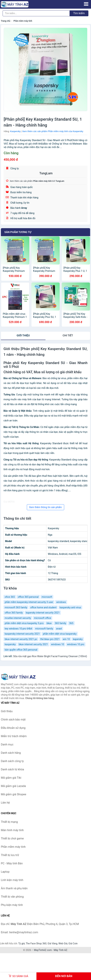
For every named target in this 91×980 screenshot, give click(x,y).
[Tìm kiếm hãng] (36, 13)
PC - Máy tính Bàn (12, 863)
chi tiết (68, 335)
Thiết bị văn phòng (12, 897)
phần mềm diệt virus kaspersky (60, 634)
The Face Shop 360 (36, 943)
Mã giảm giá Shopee (14, 794)
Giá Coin (73, 943)
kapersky (78, 639)
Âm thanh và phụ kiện (14, 888)
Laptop (5, 872)
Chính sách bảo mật (13, 720)
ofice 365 (10, 597)
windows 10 (58, 644)
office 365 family (14, 613)
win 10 (66, 639)
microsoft (47, 597)
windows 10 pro (76, 644)
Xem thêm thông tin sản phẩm (45, 507)
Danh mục (7, 744)
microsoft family (44, 629)
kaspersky (10, 644)
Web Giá (63, 943)
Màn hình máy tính (12, 830)
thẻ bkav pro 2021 (50, 639)
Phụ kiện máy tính (12, 905)
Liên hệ (5, 803)
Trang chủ (6, 21)
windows (61, 602)
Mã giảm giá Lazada (13, 786)
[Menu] (86, 4)
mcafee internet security (18, 618)
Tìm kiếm (79, 13)
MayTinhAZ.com (43, 950)
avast (59, 629)
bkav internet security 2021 (33, 644)
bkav (49, 623)
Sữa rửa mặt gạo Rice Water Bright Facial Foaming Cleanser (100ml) (50, 656)
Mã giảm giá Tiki (11, 778)
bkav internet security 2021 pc (21, 639)
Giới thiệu (23, 335)
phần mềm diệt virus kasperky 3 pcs (24, 623)
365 (71, 623)
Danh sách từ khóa (12, 769)
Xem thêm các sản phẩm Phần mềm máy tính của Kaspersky (53, 131)
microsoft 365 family (16, 607)
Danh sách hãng (11, 753)
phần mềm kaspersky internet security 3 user (29, 602)
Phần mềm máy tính (23, 21)
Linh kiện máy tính (12, 880)
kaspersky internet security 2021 (22, 634)
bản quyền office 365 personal (21, 650)
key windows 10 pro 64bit (18, 629)
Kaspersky (15, 131)
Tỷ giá (22, 943)
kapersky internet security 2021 (43, 613)
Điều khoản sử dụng (13, 728)
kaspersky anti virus (70, 607)
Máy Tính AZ (60, 950)
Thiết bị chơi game (12, 838)
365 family (60, 623)
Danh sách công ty (12, 761)
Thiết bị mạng (9, 822)
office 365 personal (28, 597)
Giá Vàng (52, 943)
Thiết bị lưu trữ (10, 855)
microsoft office (43, 618)
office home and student (43, 607)
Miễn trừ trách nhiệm (14, 736)
